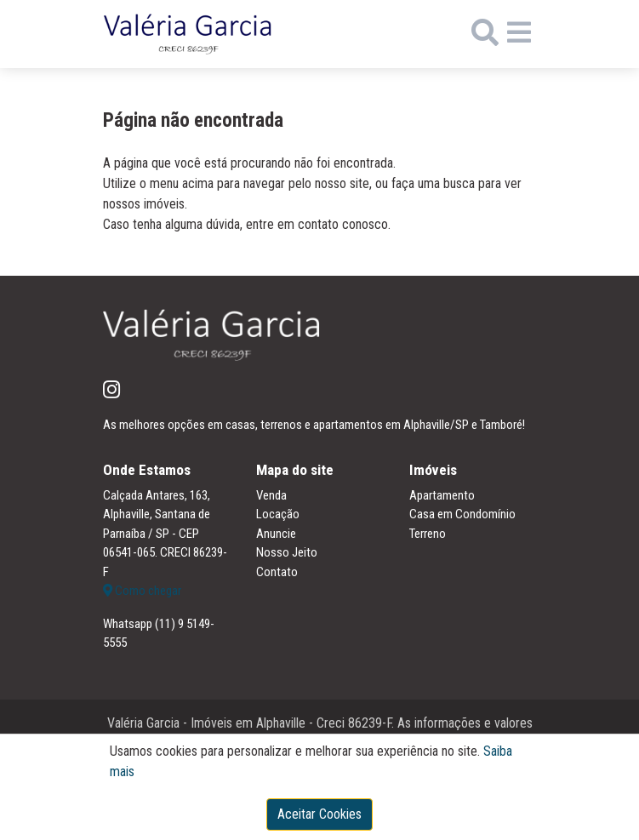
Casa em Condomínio (462, 514)
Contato (277, 572)
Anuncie (276, 534)
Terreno (428, 534)
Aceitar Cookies (319, 814)
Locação (278, 514)
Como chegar (142, 591)
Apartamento (442, 495)
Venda (271, 495)
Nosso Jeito (287, 552)
